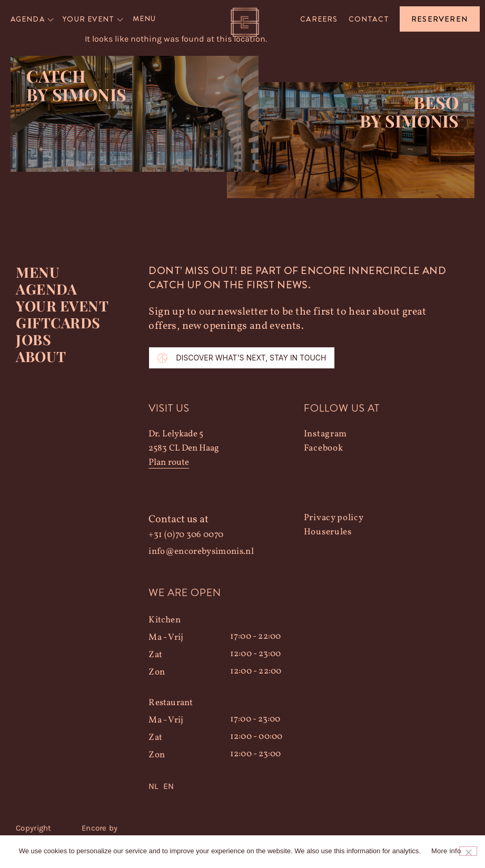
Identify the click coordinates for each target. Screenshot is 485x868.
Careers (319, 19)
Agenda (46, 289)
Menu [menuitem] (145, 18)
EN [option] (169, 786)
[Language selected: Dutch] (226, 786)
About (41, 356)
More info (446, 851)
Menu (38, 272)
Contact (369, 19)
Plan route (169, 462)
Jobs (33, 339)
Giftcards (58, 323)
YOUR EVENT (62, 306)
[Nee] (468, 851)
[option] (169, 786)
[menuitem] (33, 19)
